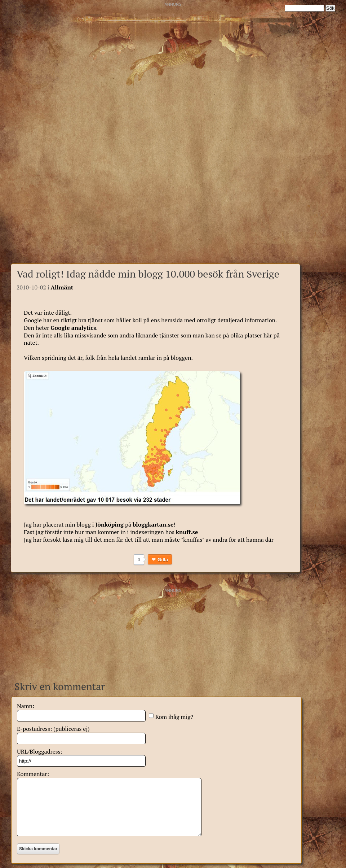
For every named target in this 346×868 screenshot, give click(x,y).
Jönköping (109, 524)
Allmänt (62, 287)
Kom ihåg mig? (174, 717)
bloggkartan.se (153, 524)
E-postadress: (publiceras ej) (53, 729)
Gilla (163, 560)
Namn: (26, 706)
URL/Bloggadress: (40, 751)
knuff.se (187, 532)
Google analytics (73, 328)
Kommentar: (33, 774)
